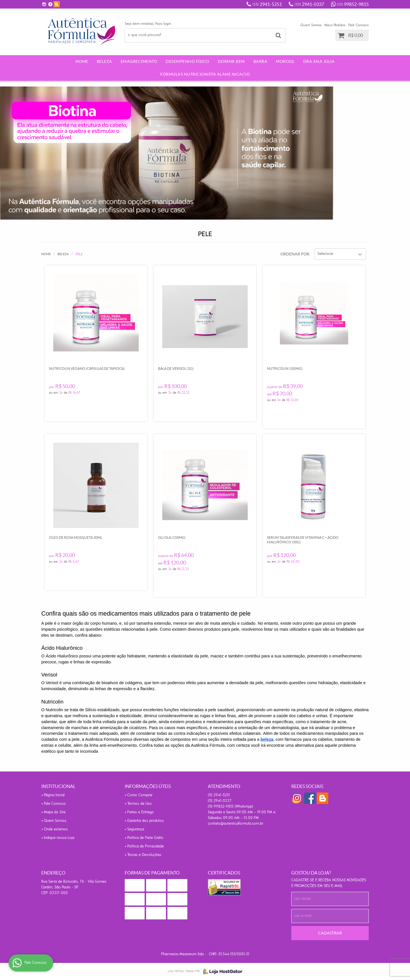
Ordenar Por (295, 254)
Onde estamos (56, 829)
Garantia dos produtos (145, 821)
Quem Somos (311, 25)
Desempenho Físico (187, 61)
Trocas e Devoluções (144, 855)
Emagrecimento (139, 61)
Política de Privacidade (145, 846)
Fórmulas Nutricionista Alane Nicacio (205, 74)
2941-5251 (267, 4)
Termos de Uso (140, 804)
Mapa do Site (55, 812)
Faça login (163, 24)
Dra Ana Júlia (319, 61)
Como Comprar (140, 795)
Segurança (136, 829)
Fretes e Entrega (140, 812)
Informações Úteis (148, 786)
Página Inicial (54, 795)
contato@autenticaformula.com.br (236, 824)
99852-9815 (353, 4)
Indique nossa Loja (59, 838)
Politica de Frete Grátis (145, 838)
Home (82, 61)
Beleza (104, 61)
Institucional (58, 786)
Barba (261, 61)
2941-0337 (309, 4)
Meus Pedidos (335, 25)
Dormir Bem (231, 61)
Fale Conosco (358, 25)
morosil (285, 61)
